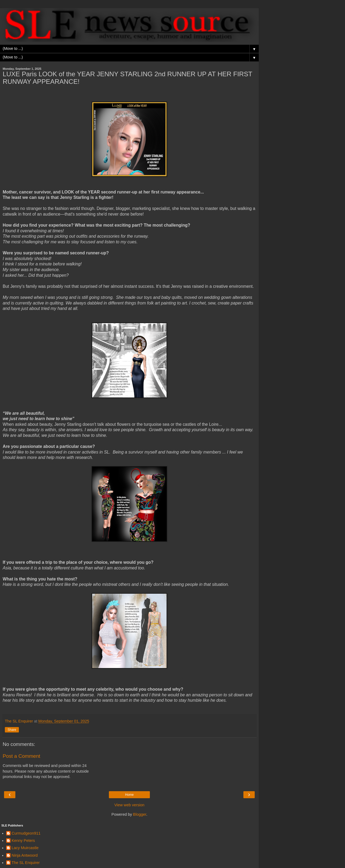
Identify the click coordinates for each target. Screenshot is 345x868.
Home (129, 795)
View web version (129, 805)
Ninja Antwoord (25, 855)
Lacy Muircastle (25, 848)
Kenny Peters (23, 841)
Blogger (140, 814)
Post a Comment (21, 756)
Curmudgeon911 (26, 833)
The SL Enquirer (26, 863)
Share (12, 730)
